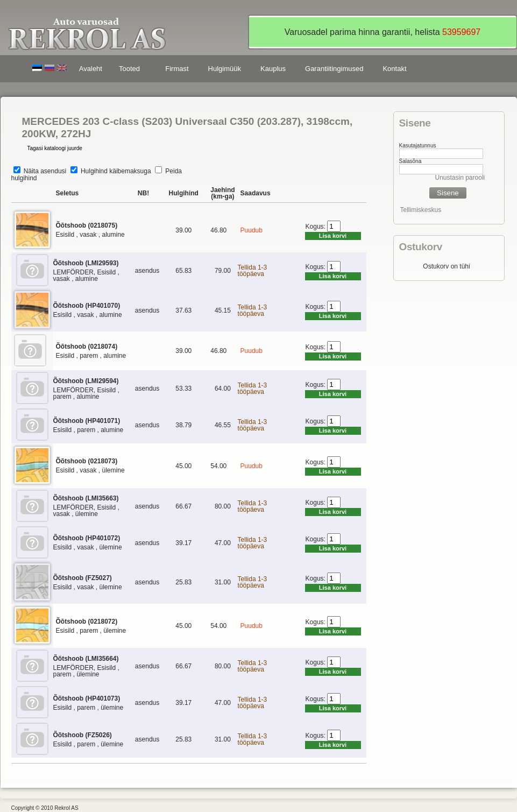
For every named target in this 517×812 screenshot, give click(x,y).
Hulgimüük (225, 69)
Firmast (177, 69)
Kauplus (273, 69)
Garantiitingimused (334, 69)
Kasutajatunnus (418, 146)
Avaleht (91, 69)
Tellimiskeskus (421, 210)
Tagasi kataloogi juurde (55, 148)
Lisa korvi (333, 236)
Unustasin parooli (460, 178)
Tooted (131, 70)
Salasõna (410, 161)
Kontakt (394, 69)
